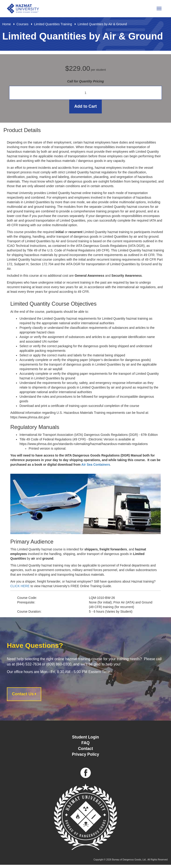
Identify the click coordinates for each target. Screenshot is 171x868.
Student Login (85, 737)
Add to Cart (85, 106)
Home (7, 24)
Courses (22, 24)
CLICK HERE (20, 586)
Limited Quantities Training (53, 24)
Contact (85, 749)
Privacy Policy (86, 754)
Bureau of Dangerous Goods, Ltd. (129, 860)
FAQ (85, 743)
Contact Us (24, 694)
